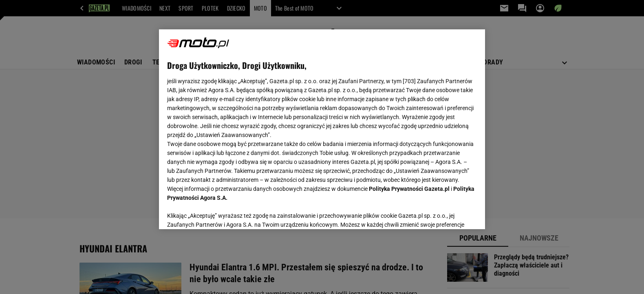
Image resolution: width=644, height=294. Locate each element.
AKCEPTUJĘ (449, 213)
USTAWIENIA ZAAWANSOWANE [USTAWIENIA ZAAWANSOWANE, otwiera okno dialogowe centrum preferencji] (220, 213)
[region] (322, 129)
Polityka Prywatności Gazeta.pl (409, 189)
